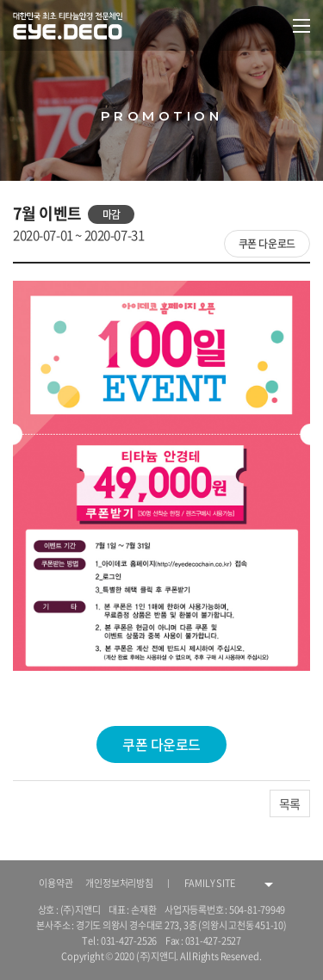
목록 (290, 803)
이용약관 (56, 883)
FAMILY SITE (210, 883)
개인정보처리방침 (119, 883)
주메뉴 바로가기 (0, 0)
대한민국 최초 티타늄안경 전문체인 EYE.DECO (70, 25)
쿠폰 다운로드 (267, 244)
